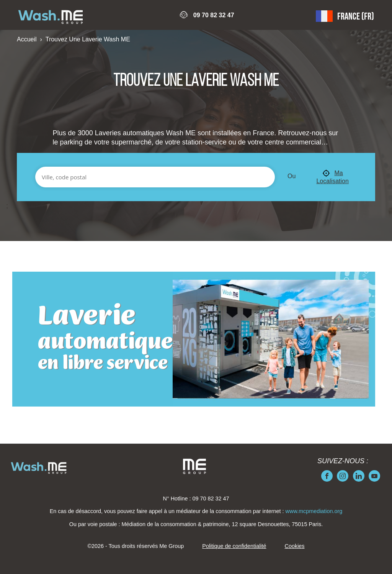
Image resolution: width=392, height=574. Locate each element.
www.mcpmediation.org (314, 511)
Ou (292, 176)
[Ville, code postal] (155, 177)
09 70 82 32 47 (214, 15)
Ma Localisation (332, 177)
